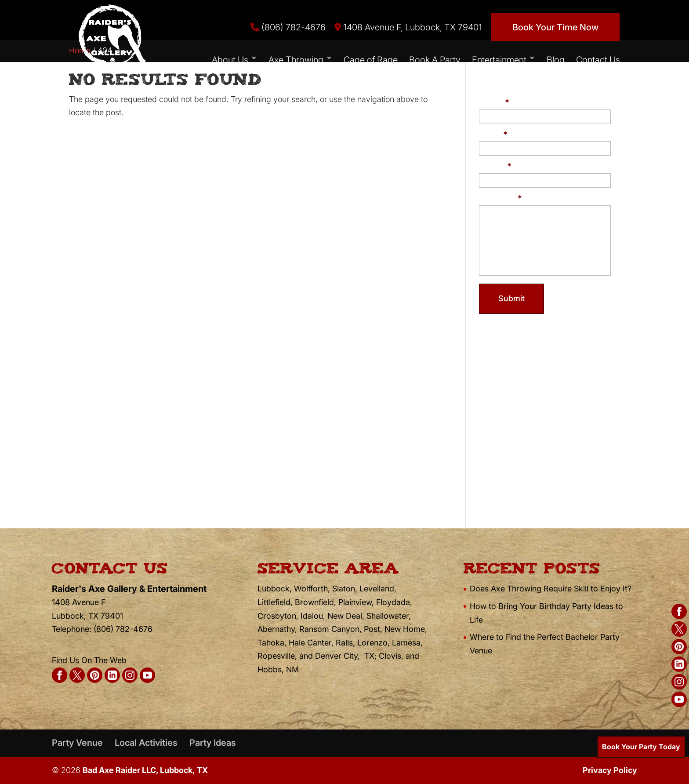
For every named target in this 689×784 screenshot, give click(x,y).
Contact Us (598, 60)
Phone (495, 166)
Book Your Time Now (555, 27)
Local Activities (146, 743)
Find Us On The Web (89, 660)
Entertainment (499, 60)
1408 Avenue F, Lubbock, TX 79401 (408, 27)
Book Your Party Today (641, 747)
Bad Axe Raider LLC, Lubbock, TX (145, 770)
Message (500, 198)
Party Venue (77, 743)
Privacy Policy (610, 770)
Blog (556, 60)
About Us (230, 60)
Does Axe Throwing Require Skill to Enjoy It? (551, 589)
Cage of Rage (371, 60)
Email (493, 134)
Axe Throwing (296, 60)
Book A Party (435, 60)
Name (494, 102)
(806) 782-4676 (288, 27)
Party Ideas (213, 743)
